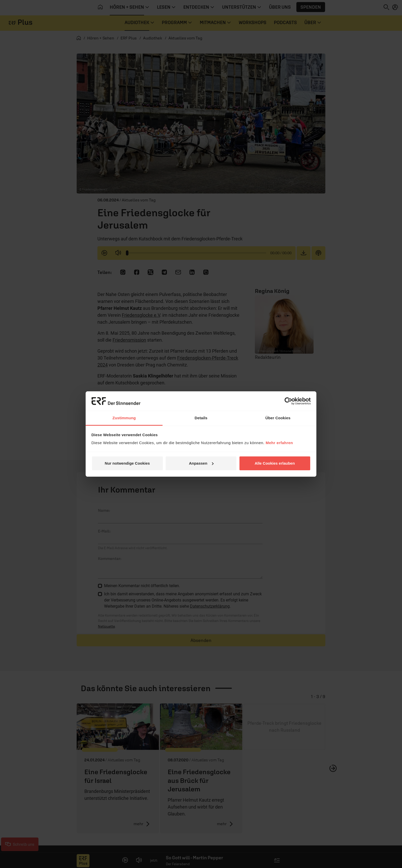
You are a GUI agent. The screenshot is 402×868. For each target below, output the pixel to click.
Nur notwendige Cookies (127, 463)
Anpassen (201, 463)
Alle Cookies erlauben (275, 463)
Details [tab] (201, 418)
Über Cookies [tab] (278, 418)
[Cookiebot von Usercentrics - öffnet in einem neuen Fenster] (288, 401)
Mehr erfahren (279, 443)
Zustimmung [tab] (124, 418)
